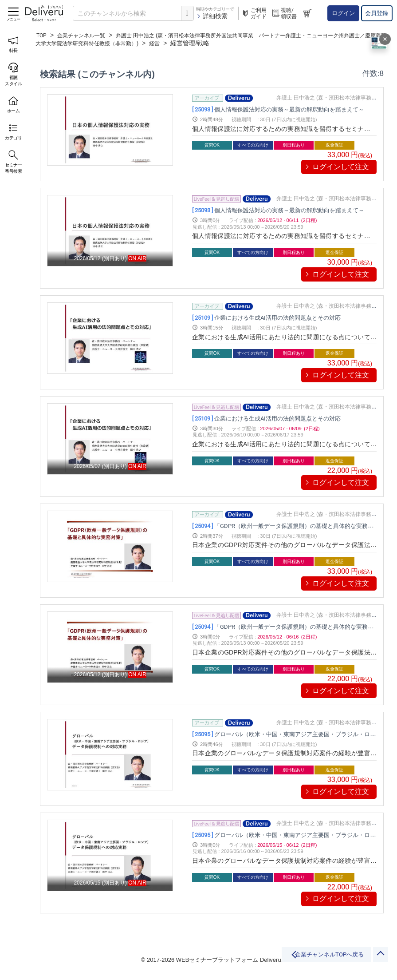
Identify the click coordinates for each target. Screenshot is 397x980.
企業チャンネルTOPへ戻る (299, 959)
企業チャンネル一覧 (87, 35)
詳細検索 (212, 16)
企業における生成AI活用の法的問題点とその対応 (278, 317)
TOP (42, 35)
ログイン (343, 13)
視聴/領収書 (284, 13)
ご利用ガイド (254, 13)
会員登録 (377, 13)
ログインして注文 (341, 167)
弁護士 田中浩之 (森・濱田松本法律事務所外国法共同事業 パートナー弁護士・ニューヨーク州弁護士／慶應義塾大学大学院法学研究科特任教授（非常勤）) (210, 39)
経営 (228, 43)
